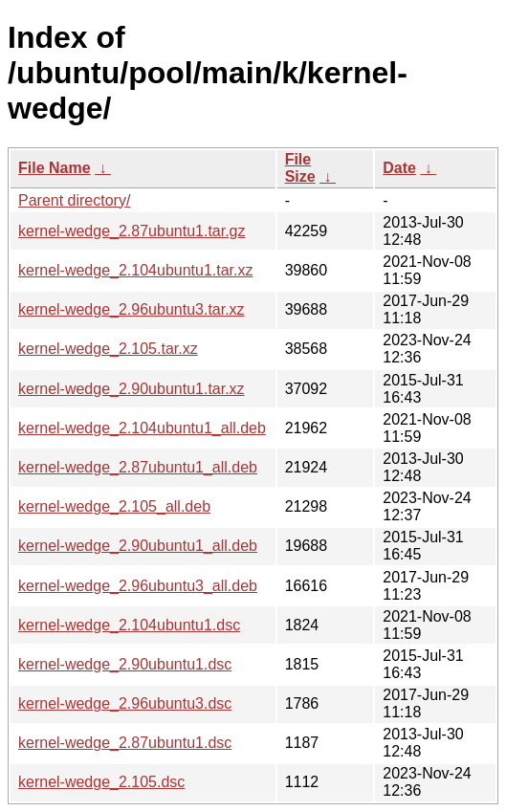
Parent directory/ (74, 200)
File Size (300, 168)
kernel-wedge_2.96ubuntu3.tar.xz (132, 309)
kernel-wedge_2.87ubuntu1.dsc (125, 743)
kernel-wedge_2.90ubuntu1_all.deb (138, 546)
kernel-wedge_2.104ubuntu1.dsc (129, 625)
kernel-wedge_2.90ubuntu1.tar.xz (132, 389)
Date (399, 168)
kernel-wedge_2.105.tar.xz (108, 349)
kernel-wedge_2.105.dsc (101, 782)
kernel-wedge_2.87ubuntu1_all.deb (138, 467)
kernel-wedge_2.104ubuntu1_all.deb (142, 428)
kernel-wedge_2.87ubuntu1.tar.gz (132, 231)
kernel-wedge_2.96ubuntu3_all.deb (138, 586)
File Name (55, 168)
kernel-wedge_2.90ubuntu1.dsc (125, 664)
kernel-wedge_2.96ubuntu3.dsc (125, 703)
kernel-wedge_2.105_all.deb (114, 506)
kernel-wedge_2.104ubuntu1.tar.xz (136, 270)
